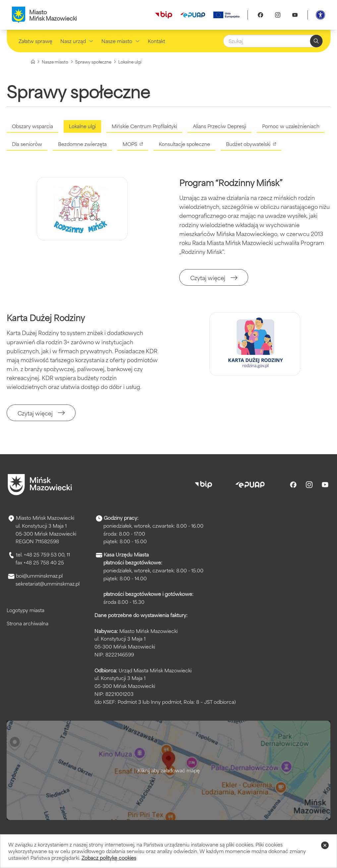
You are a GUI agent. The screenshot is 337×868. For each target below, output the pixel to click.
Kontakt (156, 41)
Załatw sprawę (35, 41)
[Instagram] (278, 15)
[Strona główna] (33, 62)
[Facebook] (260, 15)
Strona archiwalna (28, 623)
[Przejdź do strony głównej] (40, 485)
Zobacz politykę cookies (109, 858)
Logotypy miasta (26, 610)
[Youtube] (295, 15)
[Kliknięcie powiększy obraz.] (82, 209)
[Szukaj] (273, 41)
